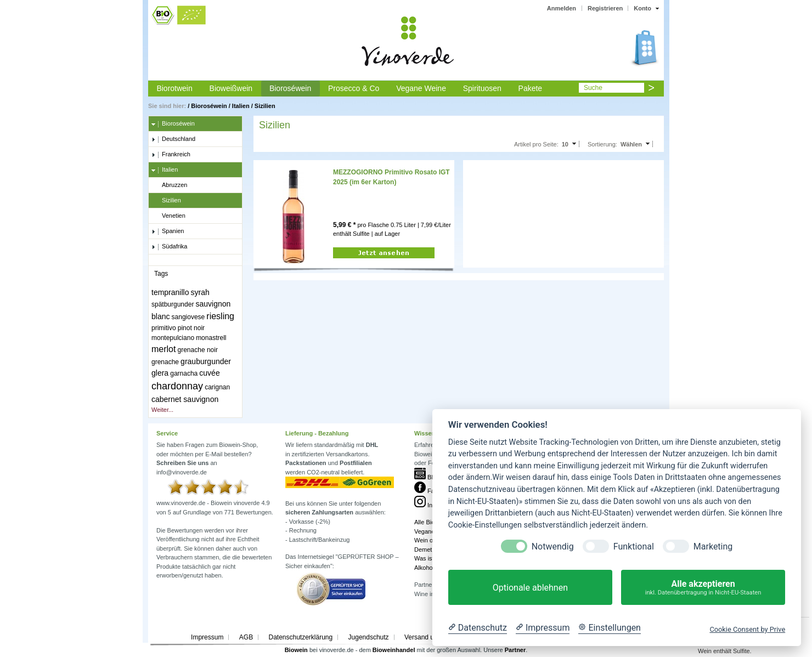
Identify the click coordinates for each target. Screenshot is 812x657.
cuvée (209, 373)
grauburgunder (206, 361)
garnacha (184, 373)
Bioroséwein (290, 88)
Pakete (531, 88)
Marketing (713, 546)
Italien (241, 106)
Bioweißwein (231, 88)
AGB (246, 637)
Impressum (207, 637)
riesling (220, 316)
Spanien (168, 231)
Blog (427, 477)
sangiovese (188, 317)
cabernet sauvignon (185, 399)
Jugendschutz (369, 637)
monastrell (211, 338)
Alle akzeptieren (703, 588)
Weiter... (162, 410)
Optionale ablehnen (530, 588)
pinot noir (191, 328)
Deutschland (173, 139)
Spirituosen (482, 88)
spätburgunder (173, 304)
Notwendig (553, 546)
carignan (217, 387)
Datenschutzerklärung (300, 637)
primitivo (164, 328)
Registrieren (605, 8)
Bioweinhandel (394, 650)
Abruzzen (169, 185)
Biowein (296, 650)
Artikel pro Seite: (536, 144)
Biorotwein (174, 88)
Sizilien (265, 106)
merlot (163, 349)
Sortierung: (602, 144)
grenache (165, 362)
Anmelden (562, 8)
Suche (593, 88)
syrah (200, 292)
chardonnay (177, 386)
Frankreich (171, 155)
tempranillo (170, 292)
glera (160, 373)
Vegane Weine (421, 88)
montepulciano (173, 338)
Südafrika (169, 247)
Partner (515, 650)
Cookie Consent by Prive (747, 629)
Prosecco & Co (354, 88)
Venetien (168, 216)
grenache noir (198, 350)
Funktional (634, 546)
